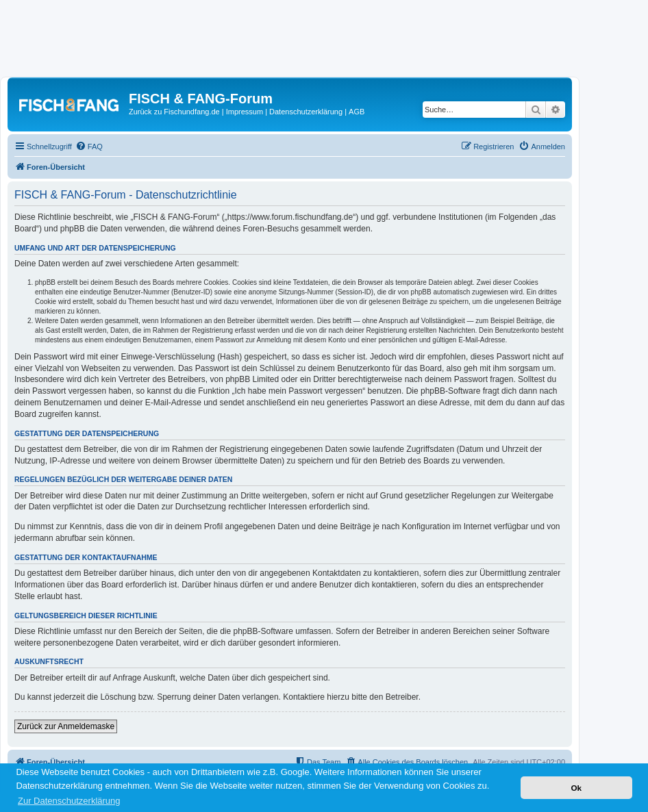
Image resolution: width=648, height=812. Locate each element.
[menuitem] (89, 147)
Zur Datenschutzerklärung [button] (69, 801)
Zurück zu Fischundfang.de (174, 112)
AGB (357, 112)
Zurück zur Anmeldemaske (66, 726)
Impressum (245, 112)
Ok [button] (576, 788)
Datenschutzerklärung (306, 112)
